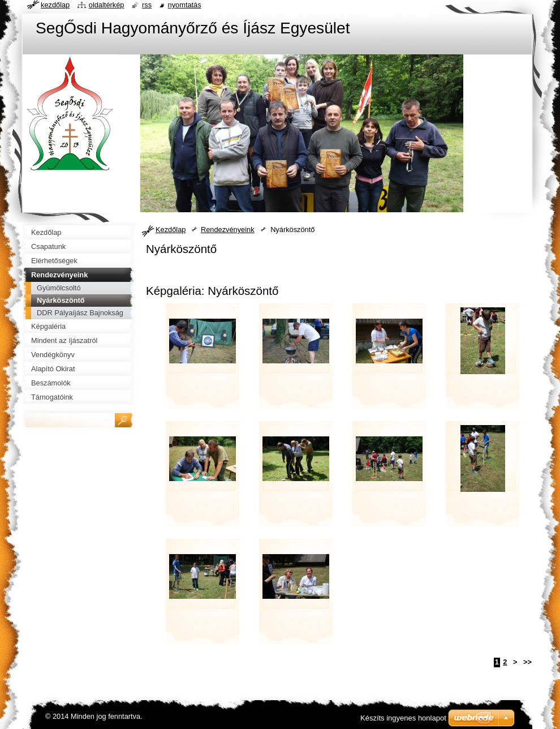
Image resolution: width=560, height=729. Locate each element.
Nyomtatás (185, 5)
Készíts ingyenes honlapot (403, 718)
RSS (147, 5)
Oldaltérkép (107, 5)
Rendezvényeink (228, 230)
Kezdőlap (171, 230)
